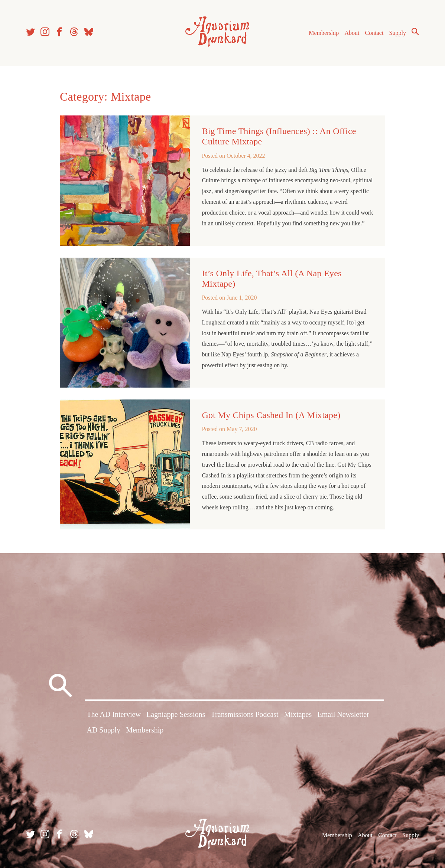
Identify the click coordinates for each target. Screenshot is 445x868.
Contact (374, 33)
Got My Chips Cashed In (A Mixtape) (271, 415)
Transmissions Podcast (245, 714)
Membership (324, 33)
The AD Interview (114, 714)
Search (415, 32)
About (352, 33)
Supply (398, 33)
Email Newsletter (343, 714)
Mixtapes (298, 714)
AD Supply (103, 730)
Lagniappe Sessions (176, 714)
